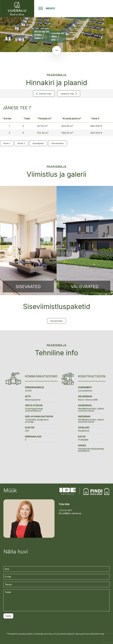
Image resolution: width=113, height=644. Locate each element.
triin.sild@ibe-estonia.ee (70, 513)
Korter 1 (7, 143)
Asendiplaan (38, 143)
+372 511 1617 (65, 510)
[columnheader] (10, 119)
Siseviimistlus (58, 143)
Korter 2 (21, 143)
